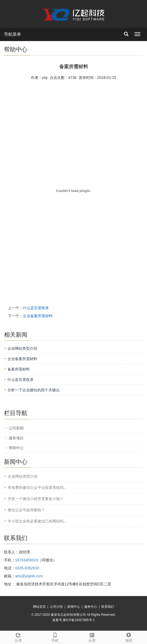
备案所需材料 (19, 369)
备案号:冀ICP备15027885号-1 (73, 620)
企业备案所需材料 (38, 316)
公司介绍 (56, 607)
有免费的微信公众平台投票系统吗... (37, 488)
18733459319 (27, 560)
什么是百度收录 (36, 308)
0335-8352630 (27, 568)
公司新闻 (16, 428)
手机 (55, 637)
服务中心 (91, 607)
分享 (18, 637)
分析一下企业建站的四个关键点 (33, 390)
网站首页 (39, 607)
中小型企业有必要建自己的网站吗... (37, 521)
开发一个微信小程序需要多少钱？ (36, 499)
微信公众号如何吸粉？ (26, 510)
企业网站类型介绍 (22, 348)
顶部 (129, 637)
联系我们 (108, 607)
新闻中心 (74, 607)
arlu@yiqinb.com (29, 576)
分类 (92, 637)
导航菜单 (12, 34)
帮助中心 (16, 448)
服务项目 (16, 438)
